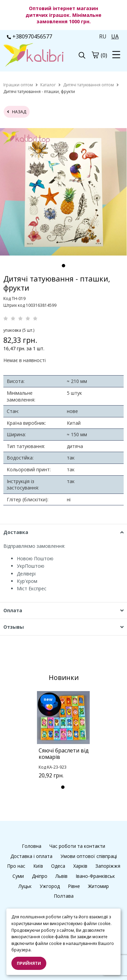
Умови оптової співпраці (89, 856)
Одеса (58, 866)
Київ (38, 866)
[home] (18, 85)
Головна (32, 846)
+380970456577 (29, 36)
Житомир (98, 886)
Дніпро (40, 876)
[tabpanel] (63, 192)
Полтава (64, 896)
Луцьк (25, 886)
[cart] (95, 55)
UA (115, 36)
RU (103, 36)
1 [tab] (63, 266)
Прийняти (29, 963)
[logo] (33, 56)
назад (17, 112)
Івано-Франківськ (95, 876)
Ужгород (50, 886)
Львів (61, 876)
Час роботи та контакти (77, 846)
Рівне (74, 886)
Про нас (16, 866)
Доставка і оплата (31, 856)
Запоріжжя (108, 866)
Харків (80, 866)
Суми (18, 876)
